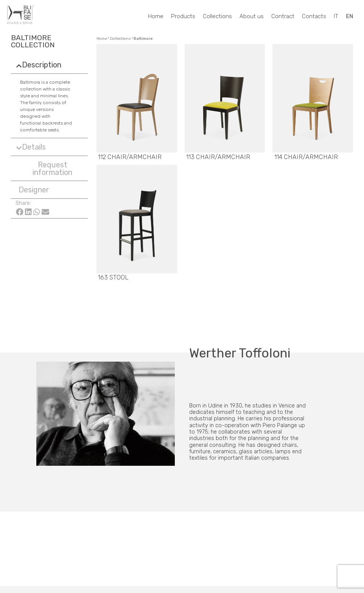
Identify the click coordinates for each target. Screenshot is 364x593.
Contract (283, 16)
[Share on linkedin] (28, 211)
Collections (217, 16)
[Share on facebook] (20, 211)
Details (34, 147)
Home (156, 16)
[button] (49, 168)
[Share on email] (45, 211)
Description (42, 65)
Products (183, 16)
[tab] (49, 65)
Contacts (314, 16)
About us (252, 16)
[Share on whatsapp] (37, 211)
